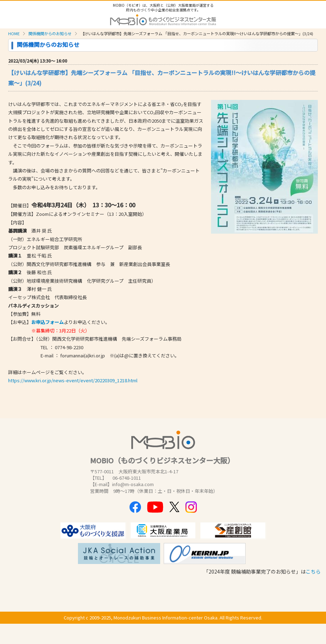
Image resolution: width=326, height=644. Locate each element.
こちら (313, 571)
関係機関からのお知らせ (50, 33)
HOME (14, 33)
